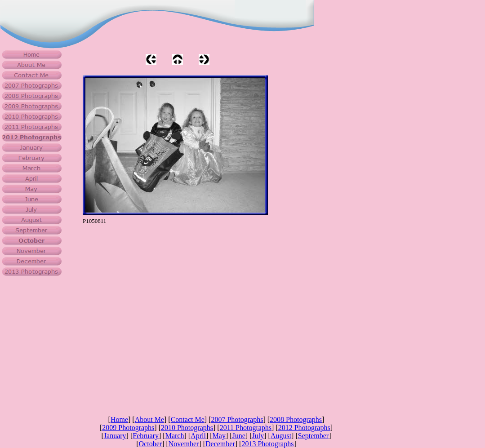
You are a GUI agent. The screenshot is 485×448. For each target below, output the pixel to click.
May (219, 436)
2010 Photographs (187, 428)
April (198, 436)
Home (119, 419)
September (313, 436)
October (151, 444)
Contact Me (188, 419)
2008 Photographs (296, 419)
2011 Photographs (246, 428)
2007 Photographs (237, 419)
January (115, 436)
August (281, 436)
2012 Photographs (304, 428)
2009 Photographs (128, 428)
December (220, 444)
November (184, 444)
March (175, 436)
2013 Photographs (267, 444)
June (239, 436)
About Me (149, 419)
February (146, 436)
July (258, 436)
